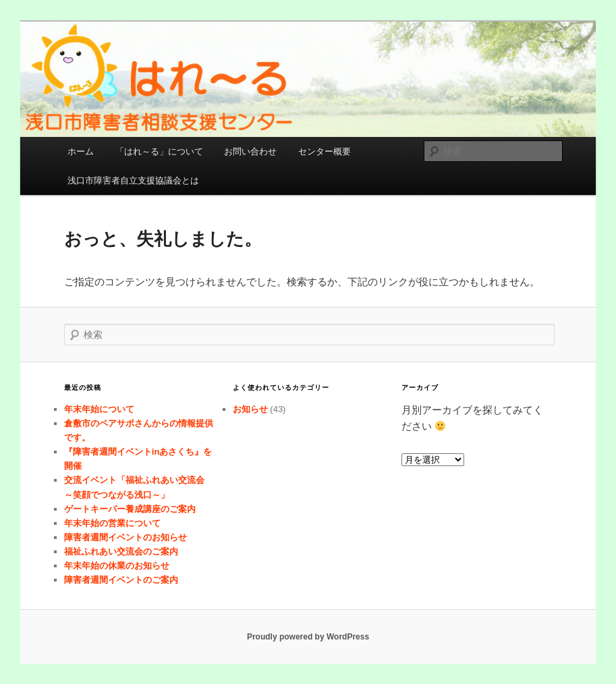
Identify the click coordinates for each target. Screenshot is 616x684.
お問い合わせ (250, 151)
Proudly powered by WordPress (308, 637)
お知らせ (250, 409)
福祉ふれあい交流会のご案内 (121, 551)
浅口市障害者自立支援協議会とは (133, 180)
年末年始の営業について (112, 523)
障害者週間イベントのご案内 (121, 580)
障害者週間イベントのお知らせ (125, 537)
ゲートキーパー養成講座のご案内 (130, 509)
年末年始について (99, 409)
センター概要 (325, 151)
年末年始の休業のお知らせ (117, 566)
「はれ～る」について (159, 151)
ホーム (81, 151)
